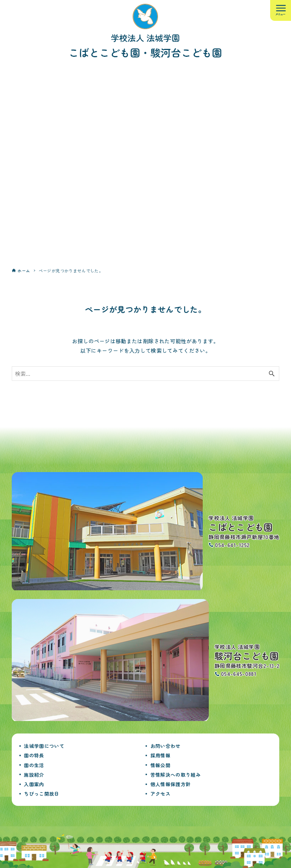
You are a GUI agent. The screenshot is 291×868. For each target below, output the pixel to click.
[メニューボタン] (281, 10)
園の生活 (34, 765)
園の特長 (34, 755)
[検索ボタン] (272, 374)
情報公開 (160, 765)
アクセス (160, 794)
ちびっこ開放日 (41, 794)
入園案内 (34, 784)
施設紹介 (34, 775)
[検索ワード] (146, 374)
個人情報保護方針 (171, 784)
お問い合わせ (166, 746)
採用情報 (160, 755)
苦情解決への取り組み (176, 775)
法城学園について (44, 746)
